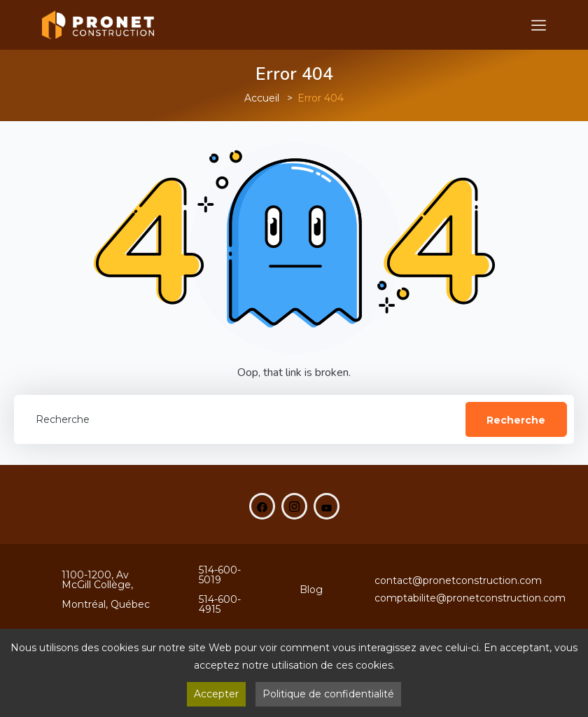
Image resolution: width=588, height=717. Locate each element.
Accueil (262, 98)
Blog (311, 590)
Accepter (216, 694)
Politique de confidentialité (328, 694)
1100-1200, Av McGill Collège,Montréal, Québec (106, 590)
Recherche (516, 420)
